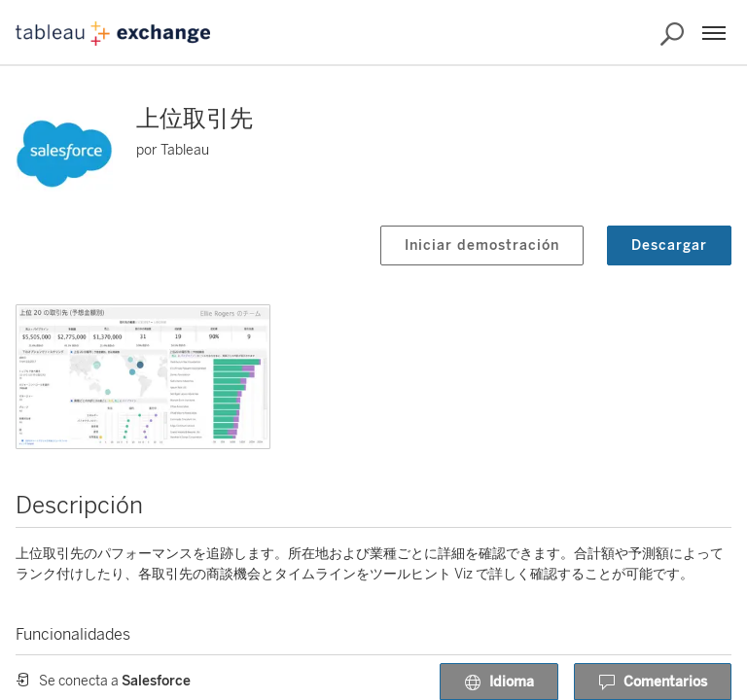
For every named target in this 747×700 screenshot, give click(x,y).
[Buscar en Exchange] (672, 34)
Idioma (499, 682)
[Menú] (714, 33)
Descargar (669, 245)
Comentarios (653, 682)
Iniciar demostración (482, 245)
